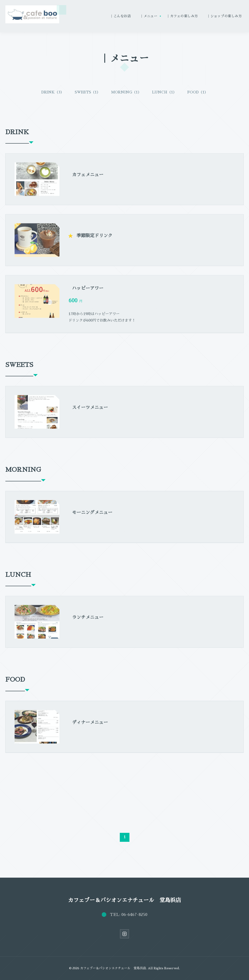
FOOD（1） (198, 92)
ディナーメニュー (90, 726)
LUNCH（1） (164, 92)
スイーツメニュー (90, 411)
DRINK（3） (53, 92)
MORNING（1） (126, 92)
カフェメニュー (88, 178)
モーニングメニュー (92, 516)
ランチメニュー (88, 621)
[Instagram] (124, 934)
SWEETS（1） (87, 92)
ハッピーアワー (88, 292)
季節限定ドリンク (94, 239)
